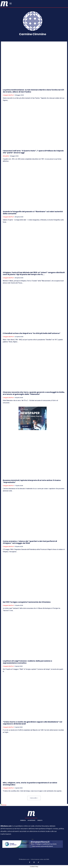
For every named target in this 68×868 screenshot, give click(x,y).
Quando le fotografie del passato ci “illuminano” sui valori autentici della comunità (33, 213)
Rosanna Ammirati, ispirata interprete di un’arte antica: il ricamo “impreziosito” (32, 481)
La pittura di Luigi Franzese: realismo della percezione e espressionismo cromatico (27, 662)
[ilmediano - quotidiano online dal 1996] (4, 4)
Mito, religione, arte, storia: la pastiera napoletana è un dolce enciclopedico (30, 784)
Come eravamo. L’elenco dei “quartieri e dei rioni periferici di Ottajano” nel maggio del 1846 (30, 542)
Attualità (6, 156)
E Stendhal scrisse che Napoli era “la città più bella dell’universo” (32, 333)
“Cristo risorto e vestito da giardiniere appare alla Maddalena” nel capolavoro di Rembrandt (32, 723)
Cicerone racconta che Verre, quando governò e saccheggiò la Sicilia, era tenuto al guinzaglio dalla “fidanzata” (34, 393)
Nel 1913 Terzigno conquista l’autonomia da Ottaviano (27, 602)
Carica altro (34, 798)
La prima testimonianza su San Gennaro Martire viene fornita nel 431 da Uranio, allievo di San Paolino (33, 91)
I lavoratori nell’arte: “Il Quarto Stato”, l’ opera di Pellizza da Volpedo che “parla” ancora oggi (33, 152)
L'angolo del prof (8, 95)
